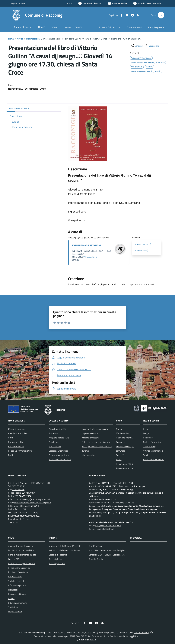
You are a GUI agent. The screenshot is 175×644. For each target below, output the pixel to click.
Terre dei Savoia (96, 559)
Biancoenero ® (98, 636)
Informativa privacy (17, 585)
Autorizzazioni (55, 446)
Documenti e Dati (16, 442)
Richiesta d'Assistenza (18, 572)
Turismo (85, 451)
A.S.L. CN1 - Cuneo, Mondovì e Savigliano (107, 550)
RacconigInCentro (57, 563)
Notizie (119, 429)
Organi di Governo (16, 429)
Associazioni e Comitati (154, 460)
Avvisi (119, 460)
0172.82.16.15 (90, 257)
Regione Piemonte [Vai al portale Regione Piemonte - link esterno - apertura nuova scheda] (18, 3)
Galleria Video (149, 446)
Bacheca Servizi (15, 577)
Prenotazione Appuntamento (21, 563)
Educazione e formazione (60, 460)
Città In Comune (141, 633)
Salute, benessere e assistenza (96, 442)
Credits (11, 598)
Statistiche (13, 607)
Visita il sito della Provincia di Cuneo (65, 550)
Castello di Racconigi (58, 555)
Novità (20, 39)
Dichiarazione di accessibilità (21, 550)
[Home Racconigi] (37, 15)
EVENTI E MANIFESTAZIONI (86, 245)
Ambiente (53, 433)
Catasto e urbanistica (58, 451)
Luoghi (146, 433)
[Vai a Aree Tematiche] (117, 3)
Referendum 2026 (124, 468)
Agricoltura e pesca (57, 429)
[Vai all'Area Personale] (147, 3)
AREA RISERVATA (86, 640)
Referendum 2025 (124, 464)
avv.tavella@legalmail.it (104, 529)
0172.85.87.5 (18, 489)
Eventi (146, 429)
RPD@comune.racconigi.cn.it (108, 526)
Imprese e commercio (92, 433)
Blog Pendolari (95, 546)
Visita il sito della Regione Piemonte (65, 546)
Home (11, 39)
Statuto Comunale (17, 581)
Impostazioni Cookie (17, 594)
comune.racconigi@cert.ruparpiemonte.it (32, 499)
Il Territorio (148, 438)
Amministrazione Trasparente (21, 546)
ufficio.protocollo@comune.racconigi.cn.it (33, 503)
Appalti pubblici (56, 442)
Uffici (10, 438)
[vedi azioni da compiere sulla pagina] (152, 46)
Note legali (13, 590)
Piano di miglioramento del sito (22, 555)
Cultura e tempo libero (59, 455)
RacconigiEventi (56, 559)
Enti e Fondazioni (16, 446)
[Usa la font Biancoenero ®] (90, 3)
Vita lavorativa (88, 455)
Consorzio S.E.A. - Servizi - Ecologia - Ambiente (110, 555)
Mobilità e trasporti (90, 438)
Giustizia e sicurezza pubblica (95, 429)
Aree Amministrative (18, 433)
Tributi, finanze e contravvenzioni (97, 446)
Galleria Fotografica (152, 442)
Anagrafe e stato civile (59, 438)
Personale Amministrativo (20, 451)
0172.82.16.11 (18, 486)
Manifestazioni (33, 39)
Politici (11, 455)
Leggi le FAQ (14, 559)
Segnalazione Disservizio (19, 568)
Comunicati (121, 442)
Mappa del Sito (15, 612)
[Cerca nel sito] (161, 15)
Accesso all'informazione (109, 27)
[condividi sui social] (137, 46)
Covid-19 (120, 455)
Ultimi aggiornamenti (18, 603)
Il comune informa (124, 438)
